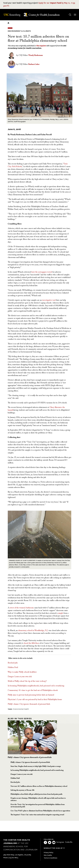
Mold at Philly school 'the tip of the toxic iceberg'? (27, 681)
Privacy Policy (49, 853)
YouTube (54, 842)
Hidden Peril (13, 667)
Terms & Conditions (51, 858)
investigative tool (49, 300)
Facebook (45, 842)
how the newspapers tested (42, 272)
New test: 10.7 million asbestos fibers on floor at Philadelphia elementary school (39, 786)
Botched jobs (13, 663)
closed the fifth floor (31, 643)
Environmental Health (21, 709)
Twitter (50, 842)
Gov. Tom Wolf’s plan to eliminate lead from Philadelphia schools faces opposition (40, 811)
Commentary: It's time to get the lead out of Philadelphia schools (33, 690)
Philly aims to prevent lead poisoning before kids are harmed (31, 695)
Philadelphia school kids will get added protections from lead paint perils (36, 794)
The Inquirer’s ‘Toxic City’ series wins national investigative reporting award (37, 815)
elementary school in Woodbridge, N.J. (33, 631)
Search (68, 13)
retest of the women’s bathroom (22, 608)
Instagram (60, 842)
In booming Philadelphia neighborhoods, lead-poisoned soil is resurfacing (36, 686)
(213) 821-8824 (13, 858)
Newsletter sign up (53, 848)
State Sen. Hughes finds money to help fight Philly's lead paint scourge (36, 766)
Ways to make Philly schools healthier (22, 672)
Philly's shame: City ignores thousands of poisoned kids (29, 704)
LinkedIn (69, 842)
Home (8, 23)
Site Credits (48, 855)
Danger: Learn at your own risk (20, 677)
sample (60, 613)
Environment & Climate (19, 31)
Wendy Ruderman (36, 55)
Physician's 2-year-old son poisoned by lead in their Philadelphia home (35, 700)
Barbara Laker (34, 64)
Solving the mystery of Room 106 (22, 790)
